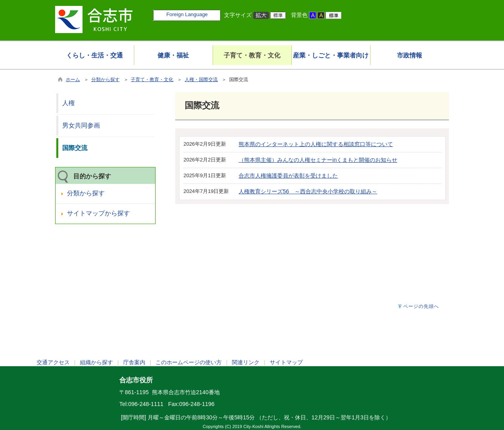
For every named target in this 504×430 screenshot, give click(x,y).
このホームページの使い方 (189, 362)
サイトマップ (286, 362)
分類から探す (106, 80)
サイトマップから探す (98, 213)
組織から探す (96, 362)
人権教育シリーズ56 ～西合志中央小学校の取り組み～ (308, 191)
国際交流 (75, 148)
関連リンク (246, 362)
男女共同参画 (81, 125)
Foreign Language (187, 14)
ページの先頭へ (421, 306)
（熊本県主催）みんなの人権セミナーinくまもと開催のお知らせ (318, 160)
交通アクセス (53, 362)
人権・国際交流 (201, 80)
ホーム (73, 80)
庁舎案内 (134, 362)
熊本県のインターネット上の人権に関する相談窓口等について (316, 144)
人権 (69, 103)
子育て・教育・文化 (152, 80)
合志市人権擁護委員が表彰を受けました (288, 176)
